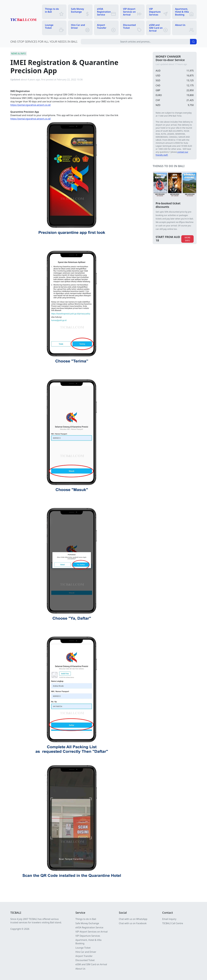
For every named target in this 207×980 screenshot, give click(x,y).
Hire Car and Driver (86, 952)
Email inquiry (169, 919)
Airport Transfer (84, 956)
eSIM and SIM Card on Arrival (91, 964)
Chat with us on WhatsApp (133, 919)
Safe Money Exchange (87, 923)
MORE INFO (187, 239)
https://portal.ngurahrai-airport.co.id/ (31, 105)
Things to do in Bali (86, 919)
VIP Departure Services (88, 936)
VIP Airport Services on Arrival (92, 932)
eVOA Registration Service (89, 927)
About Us (80, 969)
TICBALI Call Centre (173, 923)
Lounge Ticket (83, 948)
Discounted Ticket (85, 960)
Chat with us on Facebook (133, 923)
